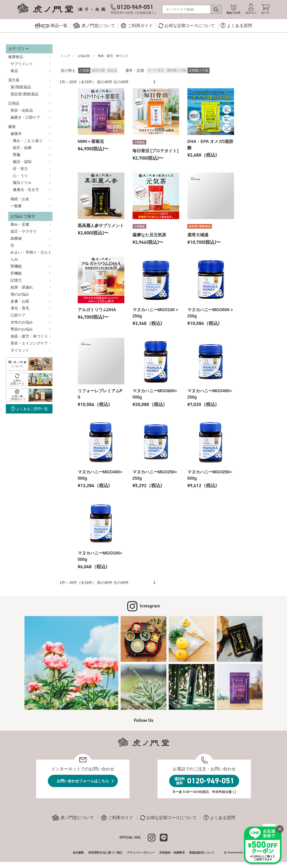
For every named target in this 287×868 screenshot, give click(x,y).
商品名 (112, 71)
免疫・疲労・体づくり (29, 336)
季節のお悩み (22, 329)
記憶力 (16, 280)
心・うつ (20, 176)
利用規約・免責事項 (172, 853)
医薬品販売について (202, 853)
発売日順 (98, 71)
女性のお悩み (22, 322)
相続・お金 (20, 199)
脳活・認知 (22, 162)
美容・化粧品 (22, 110)
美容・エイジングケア (29, 343)
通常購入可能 (176, 71)
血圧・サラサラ (24, 231)
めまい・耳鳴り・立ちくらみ (31, 256)
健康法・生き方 (26, 190)
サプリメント (22, 64)
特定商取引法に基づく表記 (105, 853)
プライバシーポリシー (141, 853)
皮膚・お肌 (20, 301)
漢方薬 (14, 80)
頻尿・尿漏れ (22, 287)
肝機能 (16, 273)
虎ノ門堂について (73, 818)
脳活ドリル (22, 183)
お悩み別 (84, 56)
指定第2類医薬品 (24, 94)
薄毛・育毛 (20, 308)
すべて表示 (156, 71)
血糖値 (16, 238)
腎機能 (16, 266)
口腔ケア (18, 315)
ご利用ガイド (117, 818)
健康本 (16, 134)
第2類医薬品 (21, 87)
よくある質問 (219, 818)
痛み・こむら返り (28, 141)
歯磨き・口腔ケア (25, 117)
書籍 (12, 127)
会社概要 (78, 853)
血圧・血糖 (22, 148)
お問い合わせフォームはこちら (83, 781)
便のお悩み (20, 294)
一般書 (16, 206)
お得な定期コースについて (168, 818)
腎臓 (17, 155)
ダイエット (20, 350)
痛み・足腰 (20, 224)
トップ (65, 56)
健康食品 (16, 57)
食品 (14, 71)
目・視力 (20, 169)
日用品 (14, 103)
